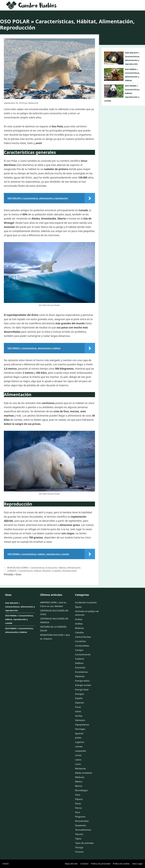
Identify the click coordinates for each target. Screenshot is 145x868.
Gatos (78, 711)
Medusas (80, 777)
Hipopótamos (82, 725)
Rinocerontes (82, 821)
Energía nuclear (83, 685)
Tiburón (79, 834)
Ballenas (79, 628)
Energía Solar (82, 689)
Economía (80, 667)
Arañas (79, 619)
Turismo (79, 852)
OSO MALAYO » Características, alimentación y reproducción (20, 607)
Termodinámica (83, 830)
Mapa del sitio (71, 864)
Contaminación (83, 654)
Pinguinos (80, 817)
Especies (79, 703)
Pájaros (79, 799)
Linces (78, 755)
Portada (8, 574)
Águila (78, 607)
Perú (77, 812)
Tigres (78, 839)
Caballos (79, 632)
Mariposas (80, 768)
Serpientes (81, 825)
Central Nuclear (83, 637)
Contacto (84, 864)
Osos (18, 574)
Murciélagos (81, 790)
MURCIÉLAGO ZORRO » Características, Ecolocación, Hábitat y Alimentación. (44, 568)
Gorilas (79, 716)
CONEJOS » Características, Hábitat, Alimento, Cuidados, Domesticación (42, 571)
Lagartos (80, 742)
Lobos (78, 760)
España (79, 698)
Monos (79, 786)
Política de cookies (121, 864)
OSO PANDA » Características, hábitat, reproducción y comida (19, 619)
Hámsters (80, 720)
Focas (78, 707)
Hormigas (80, 729)
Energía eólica (82, 681)
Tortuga (79, 847)
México (79, 781)
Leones (79, 746)
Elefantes (80, 676)
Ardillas (79, 624)
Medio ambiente (84, 773)
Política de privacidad (101, 864)
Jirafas (78, 738)
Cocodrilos (81, 641)
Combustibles (82, 646)
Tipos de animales (84, 843)
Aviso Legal (137, 864)
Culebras (80, 659)
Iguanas (79, 733)
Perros (78, 808)
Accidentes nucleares (86, 602)
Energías (80, 694)
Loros (78, 764)
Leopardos (81, 751)
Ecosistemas (81, 672)
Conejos (79, 650)
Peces (78, 803)
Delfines (79, 663)
